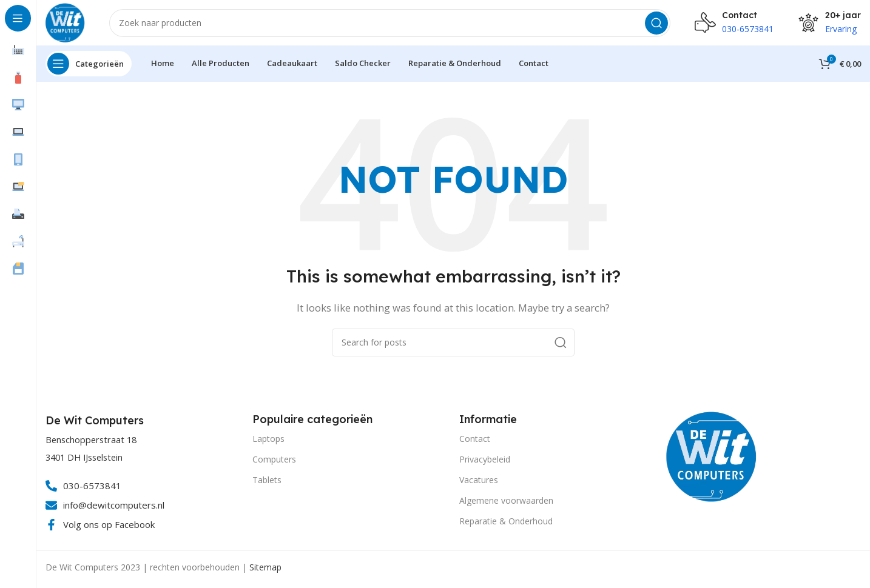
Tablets (267, 483)
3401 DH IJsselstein (84, 460)
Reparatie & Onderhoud (506, 524)
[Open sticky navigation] (89, 67)
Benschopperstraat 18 (91, 443)
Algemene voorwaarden (506, 503)
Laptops (268, 441)
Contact (475, 441)
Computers (274, 462)
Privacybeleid (485, 462)
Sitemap (265, 570)
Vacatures (479, 483)
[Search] (391, 24)
